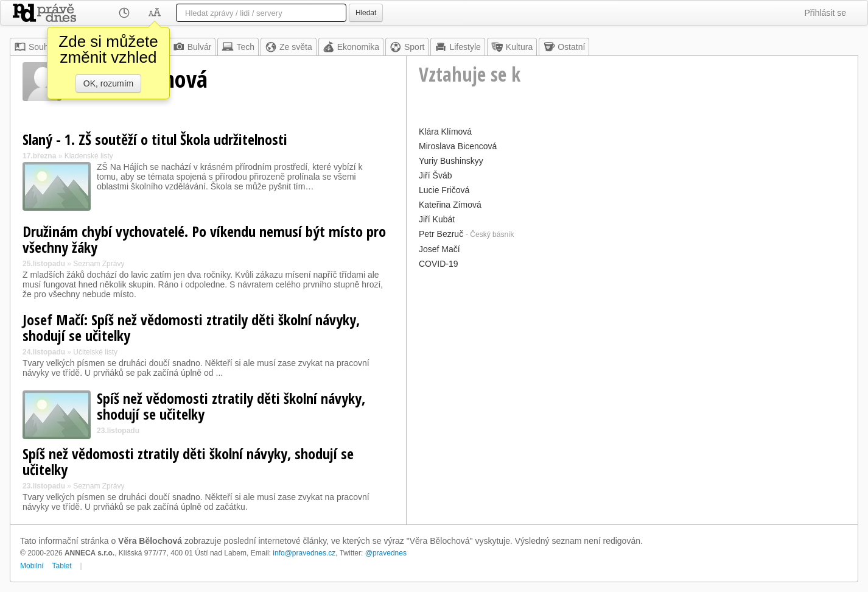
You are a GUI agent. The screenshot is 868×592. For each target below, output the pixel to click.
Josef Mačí (439, 249)
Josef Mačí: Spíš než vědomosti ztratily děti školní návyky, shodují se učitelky (191, 327)
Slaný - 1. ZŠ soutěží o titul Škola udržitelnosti (155, 139)
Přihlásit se (825, 13)
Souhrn (35, 47)
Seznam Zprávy (99, 264)
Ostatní (564, 47)
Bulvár (192, 47)
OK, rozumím (108, 83)
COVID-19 (439, 264)
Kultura (512, 47)
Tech (238, 47)
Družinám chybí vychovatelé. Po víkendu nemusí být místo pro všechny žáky (204, 239)
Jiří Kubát (437, 219)
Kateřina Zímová (450, 205)
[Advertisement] (632, 358)
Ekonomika (351, 47)
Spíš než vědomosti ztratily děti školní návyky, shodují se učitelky (231, 406)
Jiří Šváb (435, 175)
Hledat (366, 13)
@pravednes (386, 553)
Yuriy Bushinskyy (451, 161)
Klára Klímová (445, 132)
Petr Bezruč (441, 234)
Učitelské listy (95, 352)
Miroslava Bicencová (458, 146)
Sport (407, 47)
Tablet (62, 566)
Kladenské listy (89, 156)
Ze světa (289, 47)
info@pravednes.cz (304, 553)
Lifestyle (457, 47)
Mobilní (32, 566)
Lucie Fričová (444, 190)
